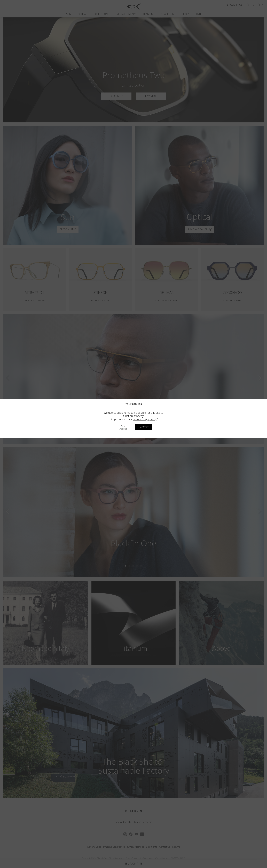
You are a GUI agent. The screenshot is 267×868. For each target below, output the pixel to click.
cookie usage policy (145, 419)
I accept (144, 427)
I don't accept (123, 428)
